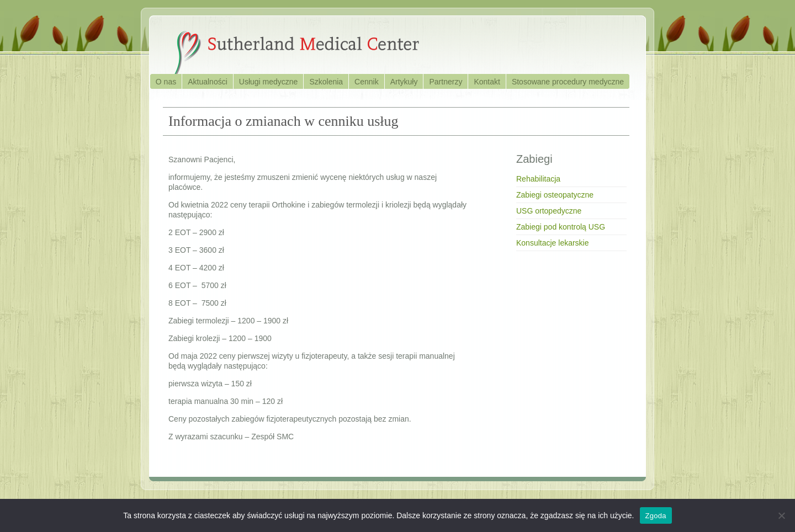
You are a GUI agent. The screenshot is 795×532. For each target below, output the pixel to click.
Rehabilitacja (538, 179)
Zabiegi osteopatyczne (555, 195)
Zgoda (656, 516)
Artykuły (404, 82)
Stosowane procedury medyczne (568, 82)
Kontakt (487, 82)
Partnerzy (446, 82)
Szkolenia (326, 82)
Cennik (367, 82)
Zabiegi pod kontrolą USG (561, 227)
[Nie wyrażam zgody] (781, 515)
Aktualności (208, 82)
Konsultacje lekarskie (553, 243)
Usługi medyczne (269, 82)
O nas (166, 82)
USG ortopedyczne (549, 211)
